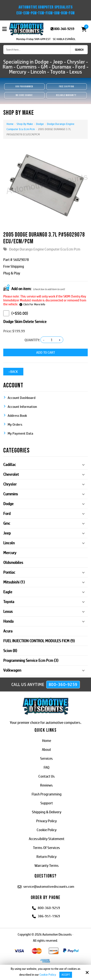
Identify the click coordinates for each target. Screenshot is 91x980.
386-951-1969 (49, 916)
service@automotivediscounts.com (49, 887)
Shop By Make (25, 124)
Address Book (17, 416)
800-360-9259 (64, 29)
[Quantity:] (52, 340)
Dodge (40, 124)
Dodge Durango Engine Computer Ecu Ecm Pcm (45, 249)
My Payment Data (20, 433)
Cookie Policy (48, 975)
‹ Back (13, 372)
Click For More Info (34, 304)
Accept (66, 975)
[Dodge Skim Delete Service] (6, 313)
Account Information (22, 407)
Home (10, 124)
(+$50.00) (16, 313)
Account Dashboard (21, 398)
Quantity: (32, 340)
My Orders (15, 424)
